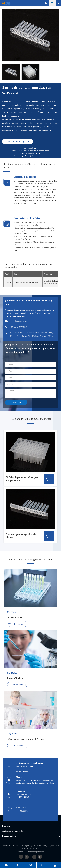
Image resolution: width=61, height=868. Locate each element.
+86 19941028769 (22, 797)
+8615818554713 (22, 811)
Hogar (25, 148)
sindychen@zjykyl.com (24, 766)
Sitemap (20, 852)
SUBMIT (16, 402)
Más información (17, 624)
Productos (33, 148)
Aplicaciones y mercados (13, 831)
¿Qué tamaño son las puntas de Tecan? (26, 739)
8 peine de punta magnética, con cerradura (30, 156)
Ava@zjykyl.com (22, 772)
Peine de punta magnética (30, 153)
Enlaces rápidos (9, 836)
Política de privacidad (36, 852)
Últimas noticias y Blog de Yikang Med (30, 559)
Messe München (15, 678)
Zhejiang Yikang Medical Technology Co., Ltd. (37, 846)
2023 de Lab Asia (15, 617)
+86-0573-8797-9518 (23, 794)
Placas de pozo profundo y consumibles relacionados (31, 151)
